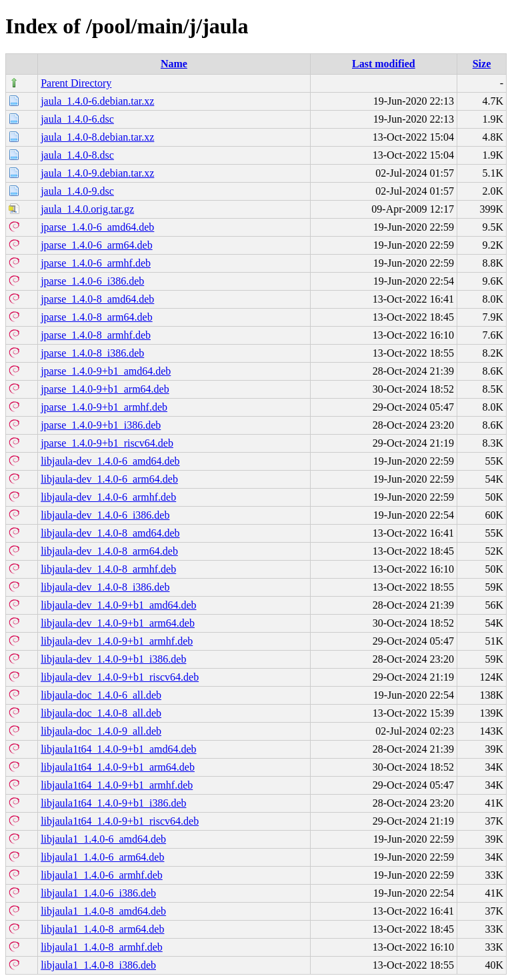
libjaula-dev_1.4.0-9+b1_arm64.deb (118, 623)
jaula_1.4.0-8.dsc (77, 155)
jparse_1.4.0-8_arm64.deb (97, 317)
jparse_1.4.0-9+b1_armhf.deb (104, 407)
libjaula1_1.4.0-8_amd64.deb (103, 911)
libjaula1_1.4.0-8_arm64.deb (102, 929)
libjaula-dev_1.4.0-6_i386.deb (105, 515)
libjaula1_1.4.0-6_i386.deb (98, 893)
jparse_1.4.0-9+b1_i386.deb (101, 425)
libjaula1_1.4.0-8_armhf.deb (102, 947)
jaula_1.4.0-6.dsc (77, 119)
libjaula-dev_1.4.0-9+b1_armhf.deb (117, 641)
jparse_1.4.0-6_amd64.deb (97, 227)
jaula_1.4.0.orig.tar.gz (87, 209)
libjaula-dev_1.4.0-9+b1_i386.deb (113, 659)
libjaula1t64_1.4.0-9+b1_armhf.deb (117, 785)
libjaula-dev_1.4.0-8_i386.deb (105, 587)
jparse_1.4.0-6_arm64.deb (97, 245)
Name (174, 64)
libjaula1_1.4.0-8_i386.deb (98, 965)
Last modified (384, 64)
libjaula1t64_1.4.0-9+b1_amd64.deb (118, 749)
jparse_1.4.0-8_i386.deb (92, 353)
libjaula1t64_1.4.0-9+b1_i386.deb (113, 803)
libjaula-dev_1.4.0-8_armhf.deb (108, 569)
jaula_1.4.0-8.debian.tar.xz (97, 137)
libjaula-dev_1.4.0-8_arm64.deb (109, 551)
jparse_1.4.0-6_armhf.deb (96, 263)
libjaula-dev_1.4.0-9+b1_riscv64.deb (120, 677)
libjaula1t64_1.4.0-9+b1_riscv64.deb (120, 821)
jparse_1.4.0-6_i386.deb (92, 281)
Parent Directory (76, 83)
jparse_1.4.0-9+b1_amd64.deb (106, 371)
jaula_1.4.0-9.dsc (77, 191)
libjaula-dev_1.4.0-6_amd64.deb (110, 461)
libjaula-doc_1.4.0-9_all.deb (101, 731)
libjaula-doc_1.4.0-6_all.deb (101, 695)
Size (482, 64)
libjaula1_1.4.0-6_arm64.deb (102, 857)
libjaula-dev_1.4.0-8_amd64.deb (110, 533)
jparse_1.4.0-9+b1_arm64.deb (105, 389)
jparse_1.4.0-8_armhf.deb (96, 335)
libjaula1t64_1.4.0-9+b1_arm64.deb (118, 767)
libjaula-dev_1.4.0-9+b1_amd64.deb (118, 605)
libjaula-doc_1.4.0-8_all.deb (101, 713)
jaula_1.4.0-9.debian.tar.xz (97, 173)
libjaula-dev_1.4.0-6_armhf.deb (108, 497)
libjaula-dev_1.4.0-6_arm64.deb (109, 479)
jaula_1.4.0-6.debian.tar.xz (97, 101)
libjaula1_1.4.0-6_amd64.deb (103, 839)
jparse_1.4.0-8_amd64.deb (97, 299)
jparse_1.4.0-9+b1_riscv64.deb (107, 443)
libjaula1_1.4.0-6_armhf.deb (102, 875)
